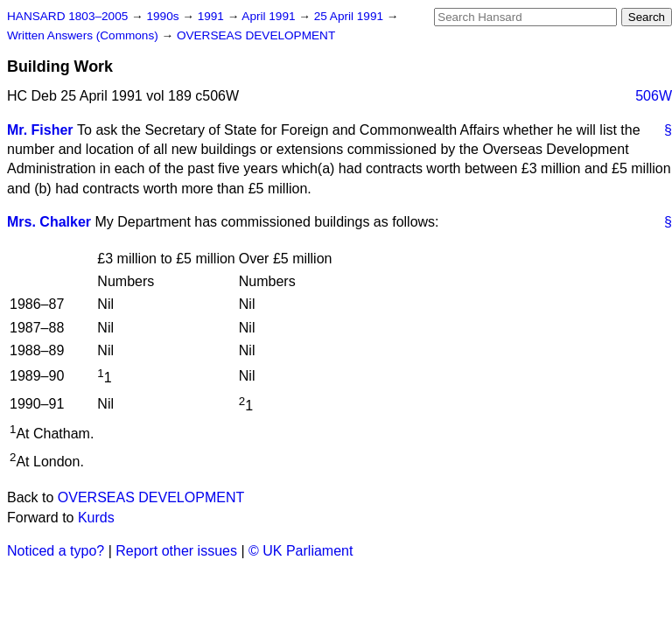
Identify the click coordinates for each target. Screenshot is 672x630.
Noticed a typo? (56, 551)
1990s (164, 16)
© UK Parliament (301, 551)
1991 (213, 16)
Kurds (96, 518)
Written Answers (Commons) (84, 35)
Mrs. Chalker (49, 222)
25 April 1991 (350, 16)
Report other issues (176, 551)
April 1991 (270, 16)
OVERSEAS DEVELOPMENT (256, 35)
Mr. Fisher (40, 130)
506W (654, 96)
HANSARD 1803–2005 (67, 16)
